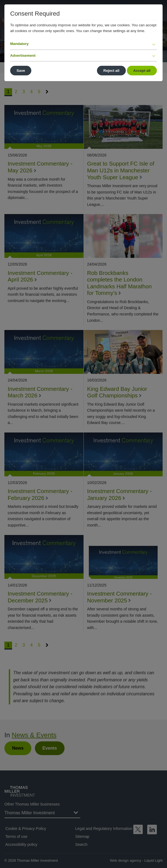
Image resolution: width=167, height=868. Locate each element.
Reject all (111, 71)
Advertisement (23, 56)
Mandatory (19, 44)
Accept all (142, 71)
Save (21, 71)
